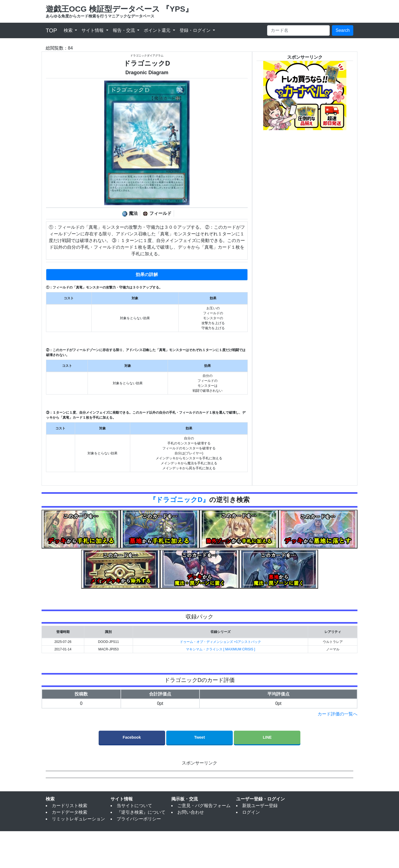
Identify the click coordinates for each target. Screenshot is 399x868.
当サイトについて (134, 842)
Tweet (200, 737)
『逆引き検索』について (141, 849)
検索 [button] (69, 30)
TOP (51, 30)
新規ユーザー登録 (260, 842)
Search (343, 30)
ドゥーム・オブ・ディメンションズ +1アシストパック (220, 642)
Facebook (132, 737)
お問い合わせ (191, 849)
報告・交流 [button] (124, 30)
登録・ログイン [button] (196, 30)
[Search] (298, 30)
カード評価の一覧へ (337, 714)
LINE (267, 737)
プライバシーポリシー (139, 856)
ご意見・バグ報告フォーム (204, 842)
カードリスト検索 (70, 842)
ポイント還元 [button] (158, 30)
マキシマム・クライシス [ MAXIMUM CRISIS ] (221, 649)
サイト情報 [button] (93, 30)
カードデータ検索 (70, 849)
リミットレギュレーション (78, 856)
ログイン (251, 849)
